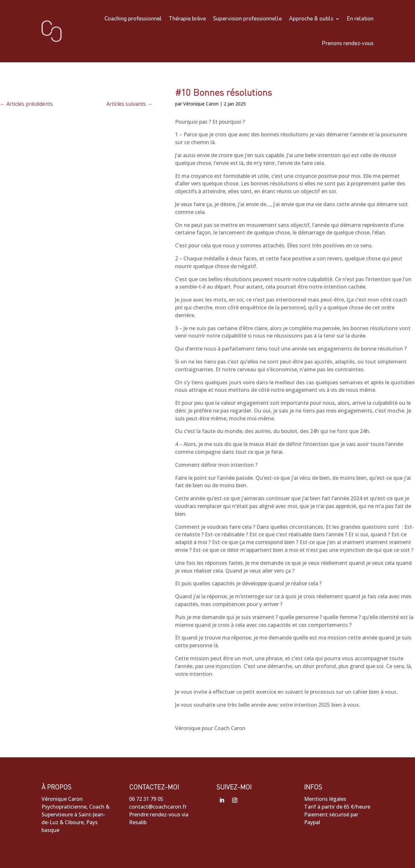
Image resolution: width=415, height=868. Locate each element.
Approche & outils (311, 19)
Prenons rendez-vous (348, 43)
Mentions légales (325, 799)
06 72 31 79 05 (146, 799)
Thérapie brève (187, 19)
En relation (360, 19)
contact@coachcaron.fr (158, 807)
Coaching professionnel (133, 19)
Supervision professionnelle (247, 19)
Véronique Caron (201, 104)
